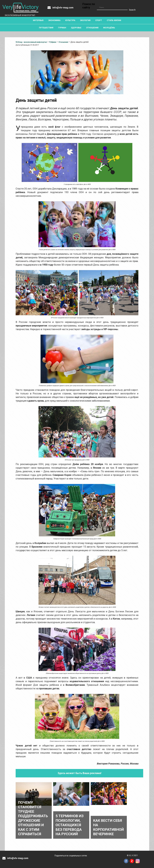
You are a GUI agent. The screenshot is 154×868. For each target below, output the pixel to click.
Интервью (38, 20)
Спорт (99, 20)
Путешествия (46, 28)
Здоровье (76, 28)
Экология (85, 20)
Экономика (54, 20)
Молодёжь (109, 28)
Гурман (62, 28)
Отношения (92, 28)
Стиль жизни (114, 20)
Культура (70, 20)
